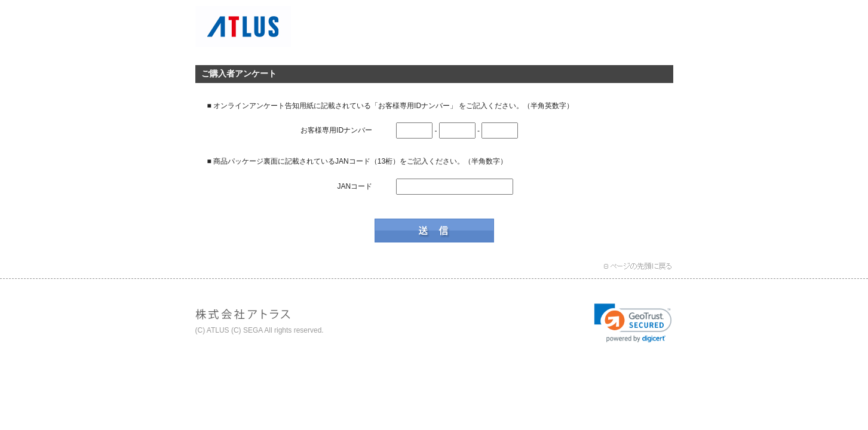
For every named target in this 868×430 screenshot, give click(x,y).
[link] (633, 323)
